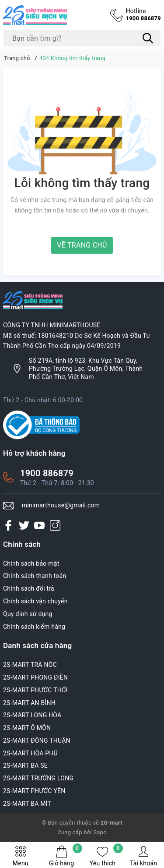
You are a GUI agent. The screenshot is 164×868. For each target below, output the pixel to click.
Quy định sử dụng (28, 614)
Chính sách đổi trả (29, 588)
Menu (21, 856)
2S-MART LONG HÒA (32, 715)
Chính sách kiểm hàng (34, 627)
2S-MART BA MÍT (27, 804)
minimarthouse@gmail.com (61, 505)
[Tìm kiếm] (148, 38)
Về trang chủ (82, 245)
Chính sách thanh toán (35, 576)
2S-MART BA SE (25, 765)
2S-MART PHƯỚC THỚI (35, 690)
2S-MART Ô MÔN (27, 728)
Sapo (100, 832)
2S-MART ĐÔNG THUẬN (37, 740)
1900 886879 (143, 14)
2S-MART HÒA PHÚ (30, 753)
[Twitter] (24, 525)
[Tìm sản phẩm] (82, 38)
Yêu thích (106, 856)
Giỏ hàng (66, 856)
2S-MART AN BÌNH (29, 703)
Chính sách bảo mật (31, 563)
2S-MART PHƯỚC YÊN (34, 791)
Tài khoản (143, 856)
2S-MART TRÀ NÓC (30, 665)
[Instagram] (55, 525)
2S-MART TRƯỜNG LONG (38, 778)
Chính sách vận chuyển (35, 601)
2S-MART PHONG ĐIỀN (35, 677)
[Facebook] (8, 525)
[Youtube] (39, 525)
